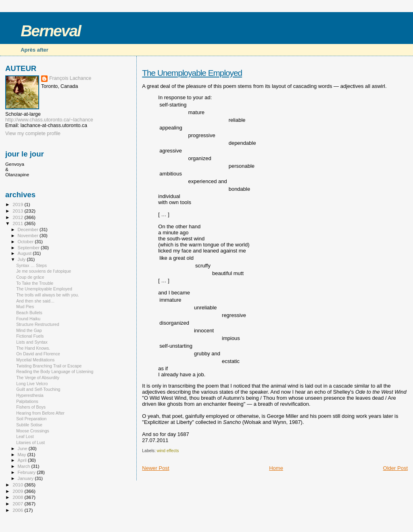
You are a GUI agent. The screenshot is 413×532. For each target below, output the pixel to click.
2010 (18, 485)
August (25, 253)
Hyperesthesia (30, 395)
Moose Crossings (33, 431)
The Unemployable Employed (192, 73)
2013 (18, 211)
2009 (18, 491)
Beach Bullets (29, 313)
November (29, 236)
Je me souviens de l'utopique (44, 271)
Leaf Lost (25, 436)
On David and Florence (38, 354)
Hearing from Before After (40, 413)
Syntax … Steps (31, 265)
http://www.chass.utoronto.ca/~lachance (49, 120)
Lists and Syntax (32, 342)
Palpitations (27, 401)
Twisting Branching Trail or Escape (49, 366)
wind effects (168, 451)
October (26, 242)
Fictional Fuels (30, 336)
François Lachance (70, 78)
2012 (18, 217)
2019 (18, 204)
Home (276, 468)
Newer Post (155, 468)
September (29, 248)
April (23, 460)
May (23, 455)
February (27, 472)
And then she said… (35, 301)
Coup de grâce (30, 277)
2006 (18, 510)
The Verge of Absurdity (38, 378)
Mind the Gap (29, 330)
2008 (18, 497)
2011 (18, 223)
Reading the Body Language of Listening (55, 371)
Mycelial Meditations (35, 360)
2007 (18, 504)
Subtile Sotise (29, 425)
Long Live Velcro (32, 384)
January (26, 478)
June (23, 449)
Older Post (395, 468)
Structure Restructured (38, 324)
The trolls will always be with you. (48, 295)
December (29, 229)
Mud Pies (25, 307)
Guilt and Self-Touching (38, 389)
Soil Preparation (31, 419)
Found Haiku (28, 319)
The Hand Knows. (33, 348)
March (25, 466)
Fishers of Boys (31, 407)
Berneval (51, 31)
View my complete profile (33, 134)
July (22, 259)
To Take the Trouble (35, 283)
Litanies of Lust (30, 442)
